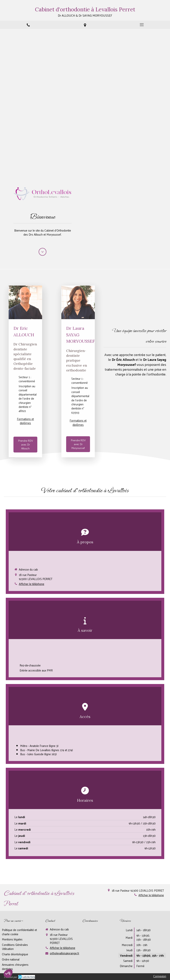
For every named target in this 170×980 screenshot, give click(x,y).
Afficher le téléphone (32, 584)
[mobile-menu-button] (142, 25)
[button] (85, 552)
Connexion (160, 976)
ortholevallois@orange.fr (65, 953)
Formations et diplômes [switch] (25, 421)
